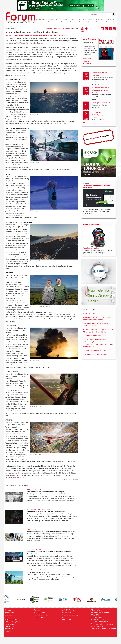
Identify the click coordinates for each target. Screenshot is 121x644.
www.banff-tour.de (21, 478)
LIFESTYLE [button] (82, 19)
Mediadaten (9, 615)
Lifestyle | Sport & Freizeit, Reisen (58, 28)
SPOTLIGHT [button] (110, 19)
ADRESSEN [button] (100, 19)
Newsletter (9, 617)
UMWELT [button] (73, 19)
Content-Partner (39, 617)
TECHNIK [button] (64, 19)
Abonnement (10, 613)
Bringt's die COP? (89, 314)
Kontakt (8, 631)
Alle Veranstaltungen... (91, 123)
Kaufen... (86, 61)
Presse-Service (10, 624)
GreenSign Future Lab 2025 (101, 103)
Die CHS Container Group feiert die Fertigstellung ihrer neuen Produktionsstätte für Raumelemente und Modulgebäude (98, 343)
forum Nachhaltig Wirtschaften (102, 624)
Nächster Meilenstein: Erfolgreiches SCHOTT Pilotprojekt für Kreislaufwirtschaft (98, 331)
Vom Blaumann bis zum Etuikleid (39, 509)
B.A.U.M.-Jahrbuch (97, 619)
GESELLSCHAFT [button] (53, 19)
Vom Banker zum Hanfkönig (37, 570)
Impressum (9, 629)
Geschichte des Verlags (70, 615)
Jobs (64, 617)
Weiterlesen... (88, 58)
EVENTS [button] (91, 19)
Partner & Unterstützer (42, 615)
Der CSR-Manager (97, 617)
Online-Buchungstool (12, 622)
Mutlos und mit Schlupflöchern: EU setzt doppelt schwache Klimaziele (97, 318)
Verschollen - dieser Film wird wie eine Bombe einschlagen (96, 325)
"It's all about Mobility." (91, 248)
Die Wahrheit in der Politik (92, 336)
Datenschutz (9, 626)
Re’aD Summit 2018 (34, 549)
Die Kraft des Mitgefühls (99, 622)
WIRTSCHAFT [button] (41, 19)
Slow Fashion (32, 529)
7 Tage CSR (95, 615)
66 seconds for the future (100, 613)
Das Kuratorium (39, 613)
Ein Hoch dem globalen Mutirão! (94, 350)
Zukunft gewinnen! (98, 626)
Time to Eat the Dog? (34, 489)
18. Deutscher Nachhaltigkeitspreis (99, 114)
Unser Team (66, 619)
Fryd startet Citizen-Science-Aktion (95, 354)
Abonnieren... (88, 63)
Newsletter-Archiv (11, 619)
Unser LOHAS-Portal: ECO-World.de (103, 629)
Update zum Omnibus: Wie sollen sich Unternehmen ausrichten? (101, 90)
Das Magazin (67, 613)
